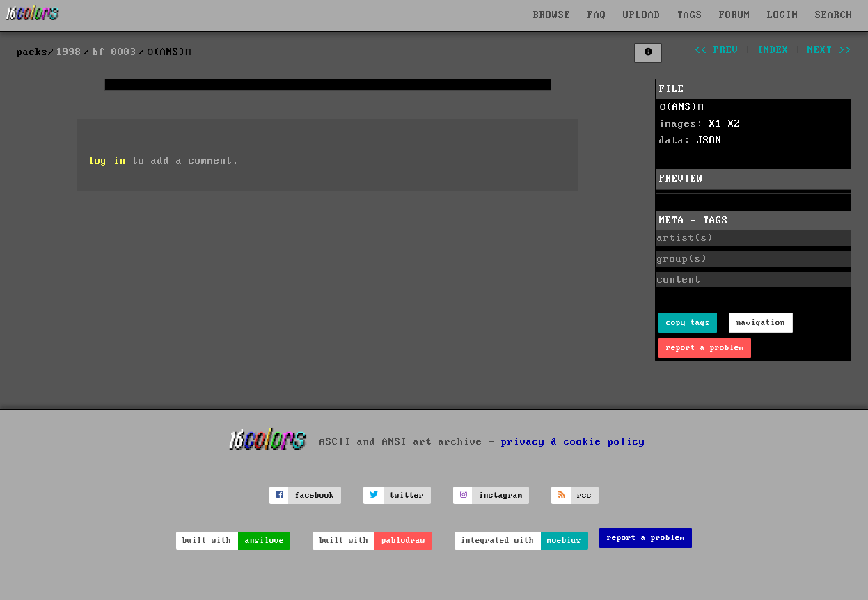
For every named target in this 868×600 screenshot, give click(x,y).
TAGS (690, 15)
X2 (734, 124)
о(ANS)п (681, 107)
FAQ (597, 15)
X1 (716, 124)
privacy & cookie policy (573, 442)
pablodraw (403, 540)
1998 (69, 52)
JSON (709, 141)
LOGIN (783, 15)
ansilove (265, 540)
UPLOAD (642, 15)
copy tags (688, 323)
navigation (761, 323)
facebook (315, 495)
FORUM (735, 15)
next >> (829, 50)
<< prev (717, 50)
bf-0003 (115, 52)
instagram (501, 495)
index (773, 50)
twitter (407, 495)
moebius (564, 540)
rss (584, 495)
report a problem (705, 348)
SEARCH (834, 15)
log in (107, 161)
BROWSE (552, 15)
